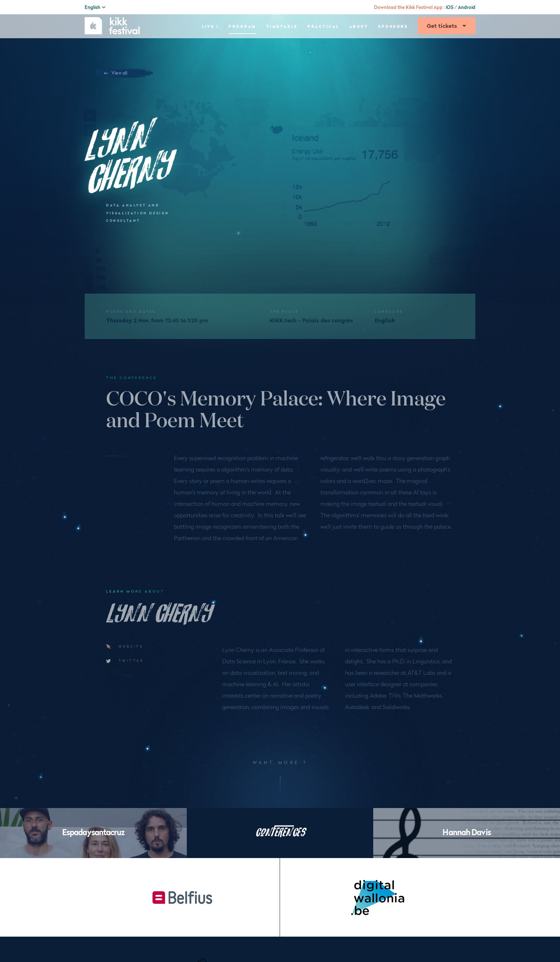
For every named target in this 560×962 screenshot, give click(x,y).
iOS (450, 7)
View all (126, 73)
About (359, 48)
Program (242, 48)
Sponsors (393, 48)
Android (467, 7)
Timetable (282, 48)
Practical (323, 48)
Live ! (210, 48)
